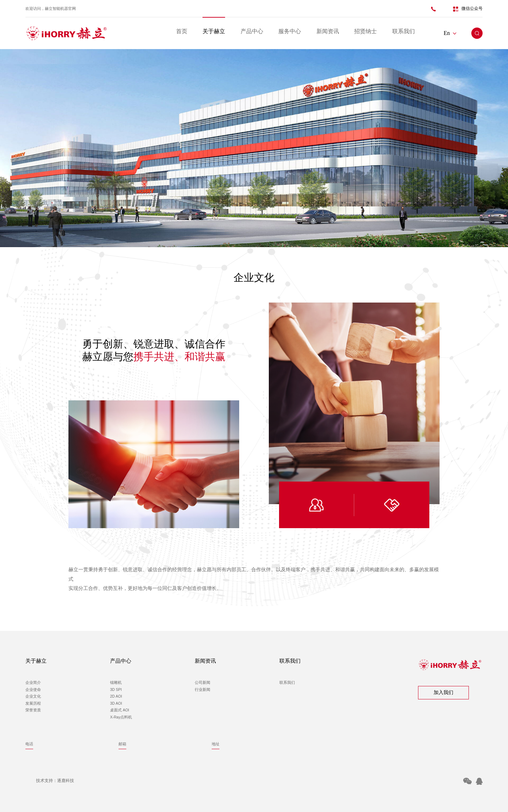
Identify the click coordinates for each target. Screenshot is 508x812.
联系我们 (404, 31)
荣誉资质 (33, 710)
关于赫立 (214, 31)
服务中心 (290, 31)
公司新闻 (202, 682)
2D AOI (116, 696)
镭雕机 (116, 682)
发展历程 (33, 703)
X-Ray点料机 (121, 717)
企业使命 (33, 689)
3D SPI (116, 689)
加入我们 (443, 692)
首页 (182, 31)
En (450, 33)
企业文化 (33, 696)
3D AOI (116, 703)
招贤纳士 (365, 31)
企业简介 (33, 682)
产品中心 (252, 31)
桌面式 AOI (120, 710)
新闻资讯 (328, 31)
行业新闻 (202, 689)
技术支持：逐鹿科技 (55, 781)
